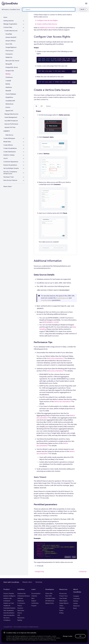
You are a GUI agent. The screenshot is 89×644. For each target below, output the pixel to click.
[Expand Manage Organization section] (24, 24)
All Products (5, 9)
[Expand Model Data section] (24, 142)
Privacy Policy (7, 631)
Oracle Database (11, 94)
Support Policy (24, 631)
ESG (19, 615)
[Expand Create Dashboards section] (24, 152)
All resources (63, 593)
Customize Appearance (11, 162)
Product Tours (63, 596)
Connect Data (8, 27)
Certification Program (35, 604)
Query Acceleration (9, 615)
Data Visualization (9, 610)
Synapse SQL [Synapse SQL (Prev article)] (39, 572)
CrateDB (8, 81)
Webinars (62, 608)
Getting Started (8, 21)
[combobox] (49, 9)
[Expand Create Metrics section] (24, 145)
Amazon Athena (10, 41)
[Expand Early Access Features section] (24, 181)
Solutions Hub (22, 593)
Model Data (7, 142)
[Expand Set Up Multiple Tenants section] (24, 169)
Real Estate (21, 610)
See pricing (39, 582)
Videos (61, 606)
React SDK (48, 596)
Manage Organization (10, 24)
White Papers (63, 601)
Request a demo (27, 582)
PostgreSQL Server (12, 67)
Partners (76, 601)
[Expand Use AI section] (24, 159)
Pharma (20, 613)
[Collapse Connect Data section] (24, 28)
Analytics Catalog (9, 155)
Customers (76, 598)
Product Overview (9, 593)
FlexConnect (9, 51)
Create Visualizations (10, 148)
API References (50, 601)
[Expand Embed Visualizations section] (24, 165)
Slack (33, 598)
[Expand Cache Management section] (24, 118)
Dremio (8, 107)
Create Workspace (9, 138)
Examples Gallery (50, 598)
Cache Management (11, 117)
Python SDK (49, 593)
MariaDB (8, 91)
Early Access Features (10, 180)
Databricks (9, 57)
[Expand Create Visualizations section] (24, 149)
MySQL (8, 84)
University (34, 596)
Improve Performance (11, 124)
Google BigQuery (11, 47)
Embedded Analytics (9, 608)
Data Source (9, 135)
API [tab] (42, 106)
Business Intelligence (9, 596)
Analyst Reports (64, 603)
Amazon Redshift (11, 37)
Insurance (20, 608)
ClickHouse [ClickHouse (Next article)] (83, 572)
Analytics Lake (8, 598)
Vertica (8, 74)
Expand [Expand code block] (67, 557)
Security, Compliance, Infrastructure (10, 173)
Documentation (36, 593)
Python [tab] (48, 106)
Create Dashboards (10, 152)
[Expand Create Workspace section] (24, 139)
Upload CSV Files (10, 127)
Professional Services (24, 596)
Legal (15, 631)
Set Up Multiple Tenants (11, 168)
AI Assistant (7, 601)
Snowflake (9, 34)
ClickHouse (9, 77)
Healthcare (21, 601)
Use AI (5, 158)
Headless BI (7, 606)
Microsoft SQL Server (12, 61)
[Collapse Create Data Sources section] (24, 31)
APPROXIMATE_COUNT (51, 322)
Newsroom (76, 606)
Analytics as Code (9, 603)
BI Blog (61, 613)
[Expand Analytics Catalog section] (24, 155)
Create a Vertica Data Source (47, 24)
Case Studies (63, 598)
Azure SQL (9, 44)
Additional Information (48, 28)
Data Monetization (9, 613)
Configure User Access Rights (47, 20)
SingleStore (9, 97)
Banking (20, 620)
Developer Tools (9, 177)
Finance (20, 606)
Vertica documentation (56, 358)
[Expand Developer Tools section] (24, 177)
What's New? (8, 186)
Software (20, 598)
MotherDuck (9, 104)
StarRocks (9, 87)
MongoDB (9, 64)
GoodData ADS (10, 101)
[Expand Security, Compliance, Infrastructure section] (24, 173)
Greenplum (9, 54)
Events (61, 610)
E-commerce (21, 603)
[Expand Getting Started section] (24, 21)
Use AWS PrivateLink (11, 121)
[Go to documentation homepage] (10, 3)
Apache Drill (9, 111)
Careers (75, 603)
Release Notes (50, 603)
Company (76, 596)
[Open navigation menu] (86, 3)
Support (34, 601)
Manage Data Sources (11, 114)
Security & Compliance (7, 619)
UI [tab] (36, 106)
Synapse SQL (10, 71)
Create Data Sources (11, 31)
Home (5, 17)
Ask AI (83, 10)
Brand (75, 608)
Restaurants (21, 618)
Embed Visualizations (10, 165)
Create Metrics (8, 145)
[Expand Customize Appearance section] (24, 162)
